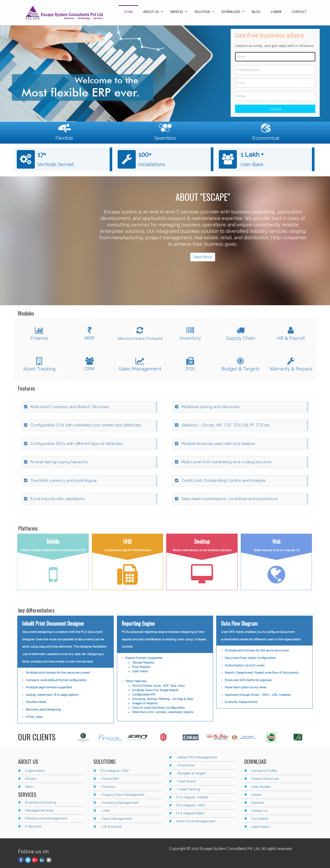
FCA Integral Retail (190, 813)
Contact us (259, 811)
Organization (35, 771)
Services (177, 12)
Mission (31, 779)
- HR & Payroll (111, 827)
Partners (258, 803)
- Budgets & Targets (191, 773)
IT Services (33, 826)
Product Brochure (265, 779)
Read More (203, 257)
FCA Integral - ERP (115, 771)
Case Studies (261, 787)
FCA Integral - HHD (191, 805)
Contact (299, 12)
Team (29, 787)
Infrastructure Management (46, 818)
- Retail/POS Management (196, 757)
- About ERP (110, 779)
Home (128, 12)
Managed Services (39, 810)
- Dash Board (186, 781)
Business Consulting (41, 802)
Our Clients (260, 819)
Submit (275, 109)
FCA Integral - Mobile (192, 797)
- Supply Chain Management (122, 795)
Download (231, 12)
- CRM (105, 811)
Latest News (261, 827)
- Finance (108, 787)
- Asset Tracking (188, 789)
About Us (151, 12)
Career (276, 12)
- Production (185, 765)
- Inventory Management (119, 803)
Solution (202, 12)
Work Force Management (196, 821)
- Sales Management (116, 819)
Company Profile (264, 771)
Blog (256, 12)
